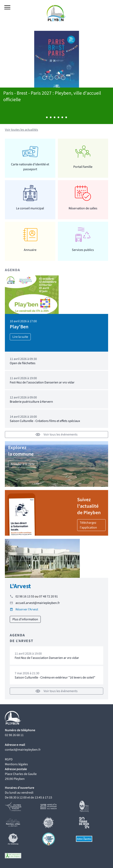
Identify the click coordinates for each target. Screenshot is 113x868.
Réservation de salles (83, 208)
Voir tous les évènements (56, 435)
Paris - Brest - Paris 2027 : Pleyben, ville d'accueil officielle (52, 96)
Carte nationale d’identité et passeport (30, 167)
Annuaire (30, 250)
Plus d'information (25, 619)
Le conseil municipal (30, 208)
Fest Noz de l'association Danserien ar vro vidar (47, 658)
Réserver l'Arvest (27, 609)
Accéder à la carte (23, 464)
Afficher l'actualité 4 (58, 117)
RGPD (9, 759)
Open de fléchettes (23, 363)
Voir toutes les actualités (21, 130)
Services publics (83, 250)
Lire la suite (20, 337)
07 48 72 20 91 (48, 596)
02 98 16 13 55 (25, 596)
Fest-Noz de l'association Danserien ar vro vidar (42, 382)
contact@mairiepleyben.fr (23, 750)
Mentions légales (16, 764)
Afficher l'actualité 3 (55, 117)
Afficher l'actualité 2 (51, 117)
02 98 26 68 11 (14, 735)
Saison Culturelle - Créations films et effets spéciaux (45, 421)
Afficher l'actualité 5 (62, 117)
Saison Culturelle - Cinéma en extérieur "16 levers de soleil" (55, 677)
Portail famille (83, 167)
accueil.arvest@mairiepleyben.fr (38, 603)
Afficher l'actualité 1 (47, 117)
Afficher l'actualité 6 (66, 117)
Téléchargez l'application (88, 525)
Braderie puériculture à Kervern (31, 402)
